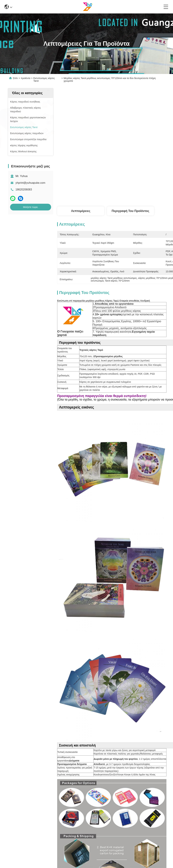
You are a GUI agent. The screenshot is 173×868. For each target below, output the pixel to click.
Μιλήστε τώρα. (31, 207)
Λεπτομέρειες (81, 211)
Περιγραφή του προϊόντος (130, 211)
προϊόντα (26, 78)
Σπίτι (15, 78)
